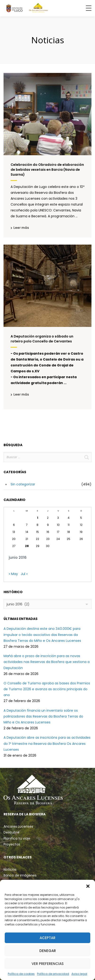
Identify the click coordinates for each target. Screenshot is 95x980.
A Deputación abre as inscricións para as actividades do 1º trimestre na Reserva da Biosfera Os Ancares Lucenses (47, 743)
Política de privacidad (53, 974)
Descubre (11, 832)
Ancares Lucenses (18, 826)
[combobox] (47, 604)
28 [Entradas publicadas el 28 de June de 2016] (27, 546)
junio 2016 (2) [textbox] (18, 604)
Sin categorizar (23, 484)
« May (13, 574)
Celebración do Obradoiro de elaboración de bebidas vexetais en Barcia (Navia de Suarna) (47, 170)
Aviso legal (79, 974)
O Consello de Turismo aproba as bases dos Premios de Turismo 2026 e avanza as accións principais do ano (47, 689)
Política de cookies (21, 974)
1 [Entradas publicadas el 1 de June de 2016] (38, 518)
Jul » (24, 574)
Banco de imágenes (20, 875)
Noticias (10, 869)
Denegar (48, 951)
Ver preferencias (48, 964)
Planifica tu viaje (17, 838)
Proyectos (12, 844)
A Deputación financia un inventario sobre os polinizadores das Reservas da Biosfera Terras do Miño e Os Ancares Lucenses (43, 716)
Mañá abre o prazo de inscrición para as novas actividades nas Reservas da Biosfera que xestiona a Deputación (47, 662)
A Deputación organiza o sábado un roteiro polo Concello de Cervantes (42, 339)
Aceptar (47, 938)
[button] (88, 886)
